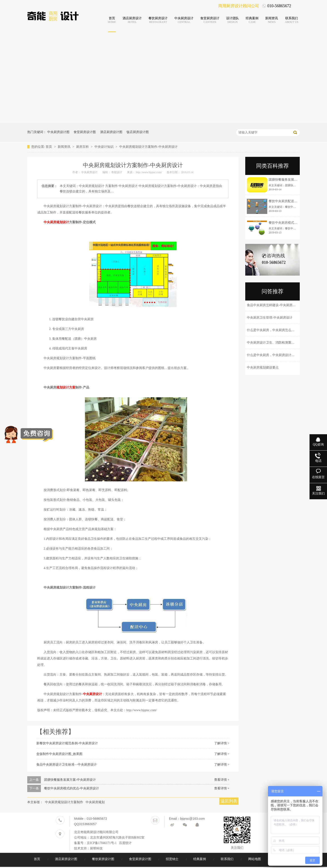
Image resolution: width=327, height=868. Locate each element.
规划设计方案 (66, 387)
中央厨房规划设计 (56, 222)
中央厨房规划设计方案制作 (64, 802)
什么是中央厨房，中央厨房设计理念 (272, 355)
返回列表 (229, 801)
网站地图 (255, 859)
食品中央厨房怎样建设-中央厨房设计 (273, 305)
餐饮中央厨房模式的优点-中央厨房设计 (72, 788)
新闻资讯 (64, 147)
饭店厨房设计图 (138, 132)
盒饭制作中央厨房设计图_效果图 (59, 754)
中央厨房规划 (95, 802)
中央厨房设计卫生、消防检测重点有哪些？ (277, 343)
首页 (49, 147)
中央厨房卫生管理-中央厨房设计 (270, 318)
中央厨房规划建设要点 (263, 367)
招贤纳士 (173, 859)
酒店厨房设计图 (111, 132)
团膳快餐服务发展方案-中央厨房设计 (70, 780)
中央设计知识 (104, 147)
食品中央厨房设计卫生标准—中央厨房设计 (67, 765)
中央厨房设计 (92, 694)
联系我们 (228, 859)
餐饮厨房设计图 (104, 859)
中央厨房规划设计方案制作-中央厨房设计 (148, 147)
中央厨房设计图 (58, 132)
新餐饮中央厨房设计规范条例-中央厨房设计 (67, 743)
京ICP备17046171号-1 (102, 843)
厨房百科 (83, 147)
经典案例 (200, 859)
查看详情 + (222, 780)
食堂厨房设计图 (85, 132)
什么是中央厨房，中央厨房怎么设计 (272, 330)
